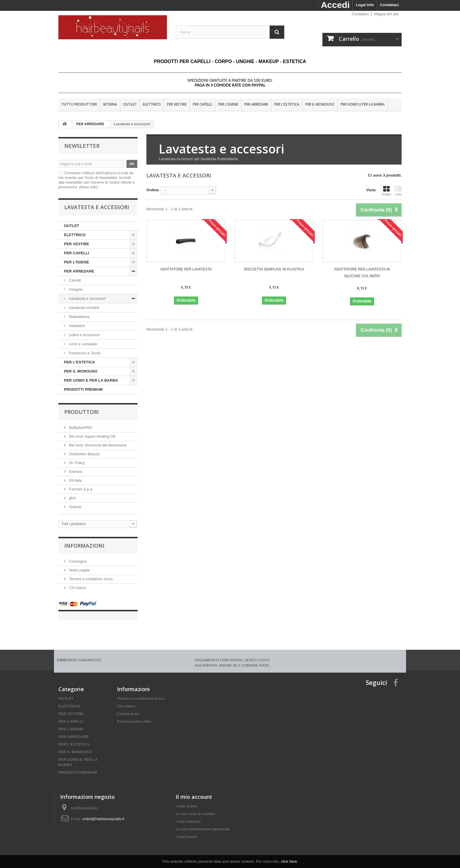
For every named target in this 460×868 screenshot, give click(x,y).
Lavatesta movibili (83, 308)
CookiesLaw (128, 708)
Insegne (75, 289)
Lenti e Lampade (82, 344)
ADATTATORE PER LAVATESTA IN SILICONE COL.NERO (362, 273)
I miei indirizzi (188, 816)
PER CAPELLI (202, 104)
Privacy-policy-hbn (134, 716)
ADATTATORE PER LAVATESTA (186, 269)
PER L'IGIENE (228, 104)
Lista (398, 191)
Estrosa (75, 472)
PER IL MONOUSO (320, 104)
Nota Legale (79, 570)
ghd (72, 498)
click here (289, 861)
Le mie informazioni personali (203, 823)
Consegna (77, 561)
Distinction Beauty (84, 454)
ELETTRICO (152, 104)
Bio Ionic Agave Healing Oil (92, 436)
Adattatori (76, 326)
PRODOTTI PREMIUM (83, 389)
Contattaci (389, 5)
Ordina (153, 190)
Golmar (75, 507)
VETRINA (110, 104)
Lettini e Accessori (84, 335)
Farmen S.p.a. (81, 489)
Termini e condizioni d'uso (90, 579)
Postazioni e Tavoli (84, 353)
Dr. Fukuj (76, 463)
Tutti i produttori (79, 104)
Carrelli (74, 280)
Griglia (386, 191)
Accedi (335, 5)
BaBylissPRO (80, 428)
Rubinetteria (79, 317)
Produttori (82, 412)
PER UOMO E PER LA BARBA (363, 104)
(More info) (88, 187)
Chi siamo (77, 588)
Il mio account (194, 791)
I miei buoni (186, 831)
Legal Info (365, 5)
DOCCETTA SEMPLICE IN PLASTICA (274, 269)
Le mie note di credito (195, 808)
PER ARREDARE (256, 104)
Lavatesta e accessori (87, 298)
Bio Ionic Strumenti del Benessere (97, 445)
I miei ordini (186, 800)
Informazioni (84, 546)
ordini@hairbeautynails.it (103, 813)
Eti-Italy (75, 480)
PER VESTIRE (177, 104)
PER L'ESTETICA (287, 104)
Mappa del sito (386, 14)
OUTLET (130, 104)
